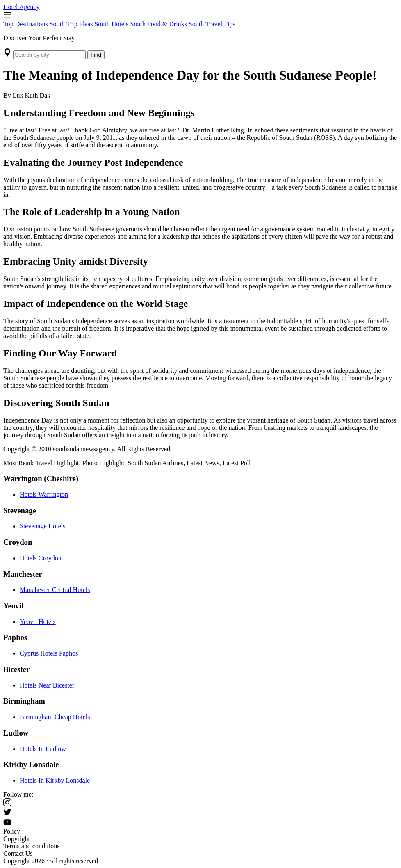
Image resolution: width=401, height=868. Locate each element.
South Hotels (112, 24)
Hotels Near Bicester (47, 685)
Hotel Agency (21, 7)
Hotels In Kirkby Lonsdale (55, 780)
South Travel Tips (212, 24)
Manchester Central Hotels (55, 590)
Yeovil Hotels (38, 622)
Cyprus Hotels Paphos (49, 653)
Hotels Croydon (41, 558)
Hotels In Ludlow (43, 749)
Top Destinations (26, 24)
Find (96, 55)
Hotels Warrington (44, 495)
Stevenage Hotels (43, 526)
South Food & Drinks (159, 24)
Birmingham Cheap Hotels (55, 717)
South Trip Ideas (72, 24)
